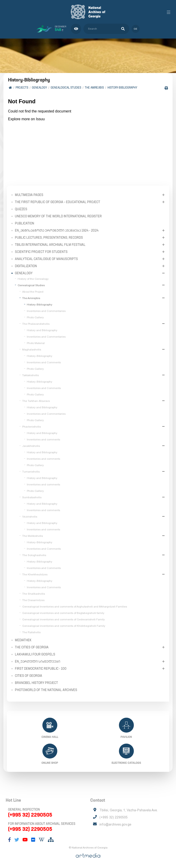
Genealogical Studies (66, 88)
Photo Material (36, 343)
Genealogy (39, 88)
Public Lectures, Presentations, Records (49, 238)
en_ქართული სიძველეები (38, 661)
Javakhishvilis (31, 446)
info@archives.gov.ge (115, 824)
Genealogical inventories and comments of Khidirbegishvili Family (64, 626)
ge (136, 29)
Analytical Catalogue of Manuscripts (46, 259)
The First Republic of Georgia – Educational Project (58, 202)
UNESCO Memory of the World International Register (58, 216)
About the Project (33, 292)
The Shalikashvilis (34, 594)
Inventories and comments (43, 440)
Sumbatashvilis (32, 497)
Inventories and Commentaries (46, 311)
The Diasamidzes (33, 600)
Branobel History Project (36, 683)
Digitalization (26, 266)
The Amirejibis (94, 88)
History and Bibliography (42, 330)
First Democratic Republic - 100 (41, 669)
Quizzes (21, 209)
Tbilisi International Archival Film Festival (50, 245)
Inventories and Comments (44, 362)
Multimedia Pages (29, 195)
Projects (22, 88)
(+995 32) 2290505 (30, 815)
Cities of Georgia (29, 676)
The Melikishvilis (33, 536)
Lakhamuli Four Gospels (35, 654)
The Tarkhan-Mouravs (36, 401)
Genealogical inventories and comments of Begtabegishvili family (63, 613)
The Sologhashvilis (34, 555)
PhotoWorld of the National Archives (46, 690)
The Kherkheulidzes (35, 574)
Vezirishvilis (30, 517)
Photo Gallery (35, 317)
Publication (25, 223)
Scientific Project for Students (41, 252)
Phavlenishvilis (32, 427)
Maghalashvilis (32, 350)
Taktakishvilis (30, 375)
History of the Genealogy (33, 279)
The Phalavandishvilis (36, 324)
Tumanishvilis (31, 472)
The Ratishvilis (31, 632)
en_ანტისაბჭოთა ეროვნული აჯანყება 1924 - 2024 (57, 230)
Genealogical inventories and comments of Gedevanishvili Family (63, 619)
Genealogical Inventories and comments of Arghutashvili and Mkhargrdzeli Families (75, 607)
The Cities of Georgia (32, 647)
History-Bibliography (122, 88)
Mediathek (23, 640)
